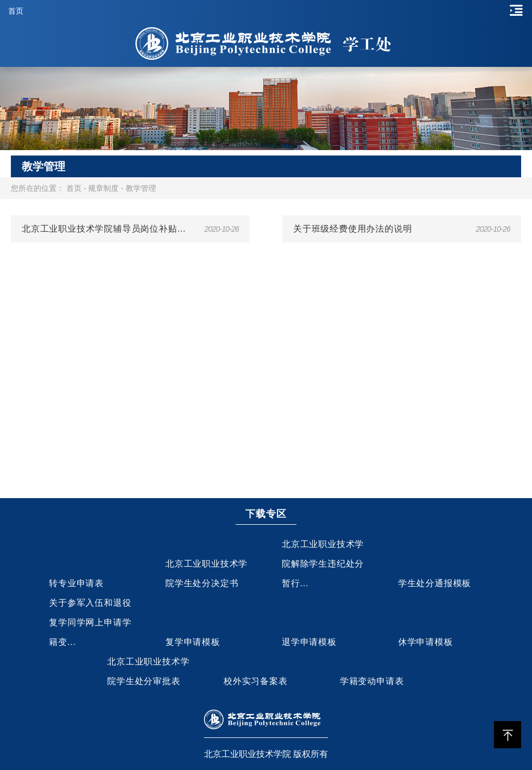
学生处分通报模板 (435, 583)
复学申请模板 (193, 642)
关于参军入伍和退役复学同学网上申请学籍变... (90, 622)
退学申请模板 (309, 642)
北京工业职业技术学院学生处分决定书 (206, 573)
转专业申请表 (76, 583)
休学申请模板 (426, 642)
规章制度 (103, 188)
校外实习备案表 (256, 681)
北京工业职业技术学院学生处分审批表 (148, 671)
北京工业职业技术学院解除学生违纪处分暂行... (323, 564)
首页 (16, 11)
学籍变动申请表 (372, 681)
